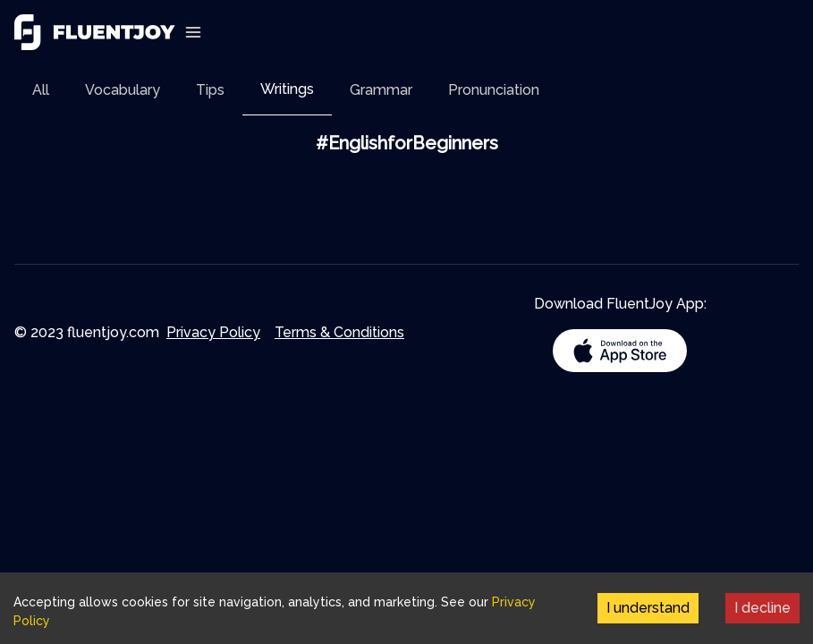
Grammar (381, 90)
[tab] (41, 90)
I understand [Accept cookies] (648, 608)
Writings (287, 89)
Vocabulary (123, 90)
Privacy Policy (213, 332)
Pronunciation (494, 90)
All (41, 90)
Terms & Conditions (339, 332)
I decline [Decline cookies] (762, 608)
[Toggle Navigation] (193, 32)
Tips (210, 90)
